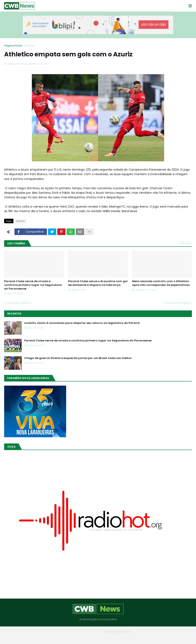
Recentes (14, 314)
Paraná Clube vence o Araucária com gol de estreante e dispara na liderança (98, 283)
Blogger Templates (118, 632)
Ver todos (186, 243)
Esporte (30, 46)
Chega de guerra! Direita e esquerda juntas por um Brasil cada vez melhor (78, 358)
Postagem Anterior (19, 303)
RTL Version (124, 638)
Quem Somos (87, 638)
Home (68, 638)
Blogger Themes (92, 632)
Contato (106, 638)
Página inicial (13, 46)
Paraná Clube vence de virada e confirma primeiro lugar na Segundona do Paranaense (33, 285)
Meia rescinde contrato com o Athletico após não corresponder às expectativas (161, 283)
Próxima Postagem (177, 303)
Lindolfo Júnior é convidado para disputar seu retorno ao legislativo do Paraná (82, 323)
